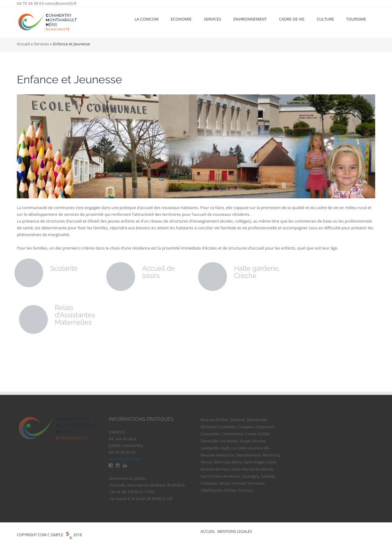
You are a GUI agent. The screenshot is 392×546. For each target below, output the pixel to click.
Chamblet (227, 427)
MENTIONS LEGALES (235, 531)
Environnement (250, 19)
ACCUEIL (208, 531)
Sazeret (268, 476)
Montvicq (271, 455)
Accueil (23, 44)
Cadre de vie (292, 19)
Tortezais (209, 483)
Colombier (210, 434)
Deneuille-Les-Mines (219, 441)
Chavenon (265, 427)
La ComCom (146, 19)
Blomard (209, 427)
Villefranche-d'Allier (219, 490)
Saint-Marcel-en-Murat (252, 469)
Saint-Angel (254, 462)
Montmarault (249, 455)
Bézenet (238, 420)
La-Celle (239, 448)
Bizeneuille (257, 420)
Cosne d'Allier (258, 434)
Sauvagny (251, 476)
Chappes (246, 427)
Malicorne (225, 455)
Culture (325, 19)
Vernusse (256, 483)
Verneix (239, 483)
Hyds (225, 448)
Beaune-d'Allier (215, 420)
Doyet (245, 441)
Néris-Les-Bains (228, 462)
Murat (206, 462)
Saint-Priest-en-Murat (220, 476)
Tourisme (356, 19)
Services (213, 19)
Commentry (232, 434)
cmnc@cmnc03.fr (61, 3)
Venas (224, 483)
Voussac (245, 490)
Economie (181, 19)
